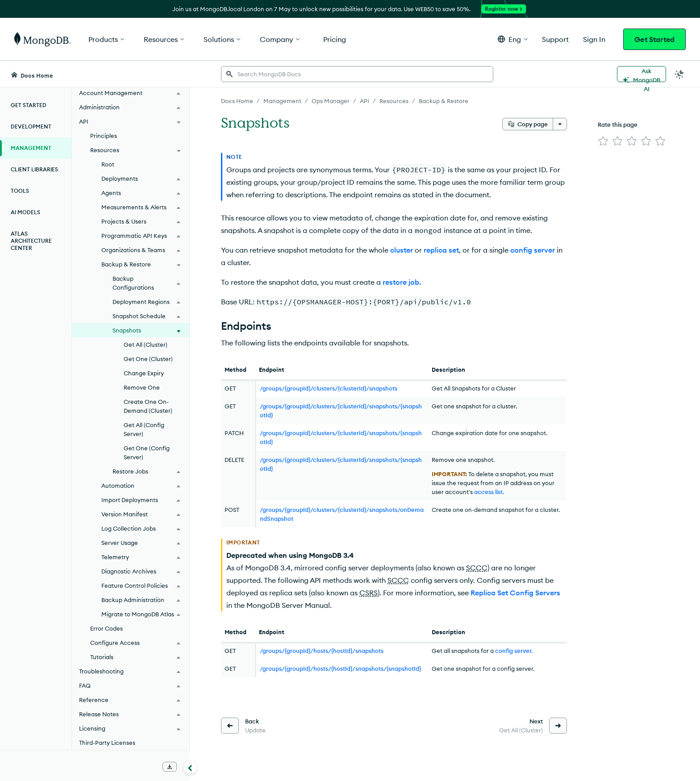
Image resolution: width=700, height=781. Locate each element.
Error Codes (106, 628)
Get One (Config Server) (147, 453)
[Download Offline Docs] (170, 767)
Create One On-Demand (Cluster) (148, 406)
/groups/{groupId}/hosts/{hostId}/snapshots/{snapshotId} (340, 669)
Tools (20, 191)
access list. (489, 492)
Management (31, 148)
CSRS (369, 593)
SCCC (477, 568)
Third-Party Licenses (107, 743)
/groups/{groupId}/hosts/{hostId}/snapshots (322, 651)
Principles (104, 136)
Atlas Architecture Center (31, 241)
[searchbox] (357, 74)
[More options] (560, 124)
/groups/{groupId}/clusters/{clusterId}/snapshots (329, 388)
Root (108, 164)
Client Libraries (34, 169)
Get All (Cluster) (146, 345)
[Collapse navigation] (190, 767)
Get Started (654, 39)
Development (31, 127)
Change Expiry (144, 373)
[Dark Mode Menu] (679, 74)
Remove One (142, 387)
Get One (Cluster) (148, 359)
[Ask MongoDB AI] (642, 74)
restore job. (402, 282)
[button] (513, 39)
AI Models (25, 212)
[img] (603, 141)
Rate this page (618, 125)
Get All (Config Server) (144, 429)
